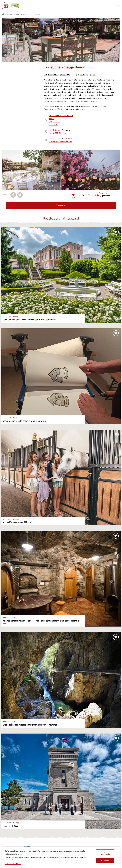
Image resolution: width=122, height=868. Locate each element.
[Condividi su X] (20, 195)
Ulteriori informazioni (13, 864)
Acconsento (105, 860)
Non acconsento (105, 853)
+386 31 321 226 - (55, 130)
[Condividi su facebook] (13, 195)
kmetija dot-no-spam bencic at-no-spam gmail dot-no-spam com (62, 140)
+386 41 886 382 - (56, 133)
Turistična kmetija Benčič (35, 15)
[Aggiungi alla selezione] (81, 195)
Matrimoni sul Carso (19, 15)
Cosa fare (9, 15)
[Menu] (118, 5)
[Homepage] (5, 5)
